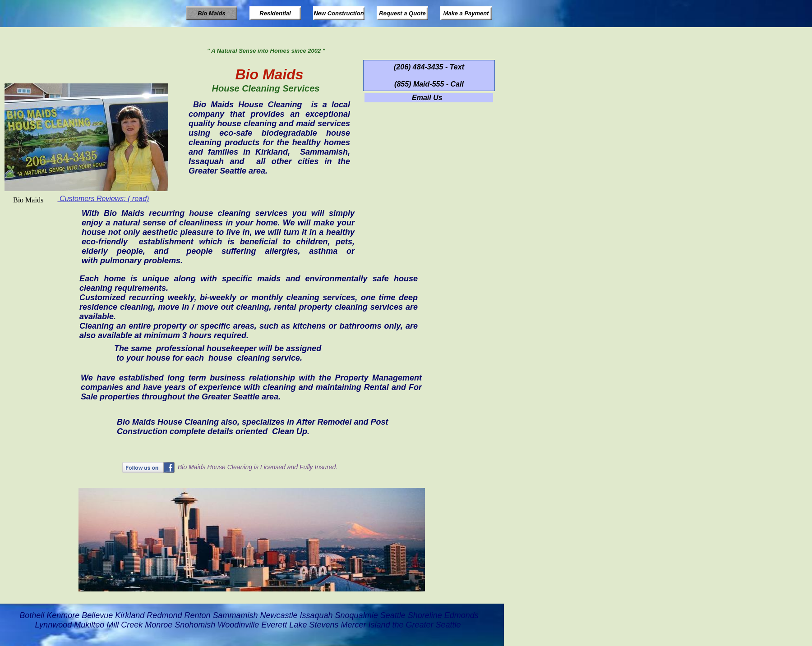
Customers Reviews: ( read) (104, 199)
